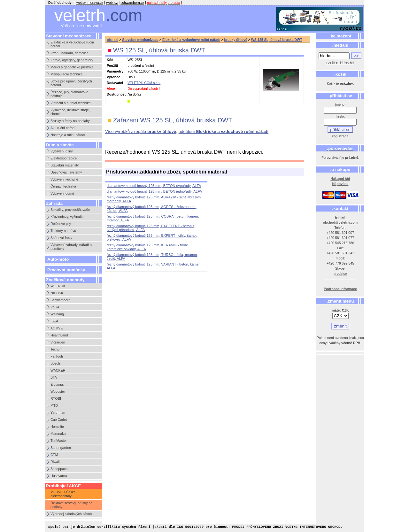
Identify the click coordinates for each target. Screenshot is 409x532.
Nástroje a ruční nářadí (68, 135)
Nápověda (340, 184)
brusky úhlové (235, 40)
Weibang (57, 314)
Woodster (58, 391)
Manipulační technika (66, 74)
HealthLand (59, 335)
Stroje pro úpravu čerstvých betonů (71, 83)
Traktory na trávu (63, 231)
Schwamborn (60, 300)
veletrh (98, 15)
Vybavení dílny (62, 151)
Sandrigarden (61, 448)
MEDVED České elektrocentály (63, 494)
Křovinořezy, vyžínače (67, 217)
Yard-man (58, 412)
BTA (54, 377)
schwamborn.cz (132, 3)
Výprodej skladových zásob (71, 514)
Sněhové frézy (61, 238)
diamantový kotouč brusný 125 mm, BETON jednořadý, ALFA (154, 191)
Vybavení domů (62, 193)
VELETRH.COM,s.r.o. (144, 83)
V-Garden (58, 342)
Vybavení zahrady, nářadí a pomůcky (71, 247)
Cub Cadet (59, 420)
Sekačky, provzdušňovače (70, 210)
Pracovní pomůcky (66, 270)
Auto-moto (58, 259)
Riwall (55, 462)
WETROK (58, 286)
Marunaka (58, 434)
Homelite (57, 427)
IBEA (54, 321)
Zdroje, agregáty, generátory (72, 60)
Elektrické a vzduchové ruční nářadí (72, 44)
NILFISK (57, 293)
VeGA (55, 307)
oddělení (224, 131)
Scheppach (59, 469)
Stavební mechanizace (140, 40)
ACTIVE (57, 328)
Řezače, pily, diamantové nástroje (69, 94)
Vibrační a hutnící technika (70, 103)
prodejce (340, 274)
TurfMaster (59, 441)
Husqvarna (59, 476)
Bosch (55, 363)
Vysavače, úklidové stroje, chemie (70, 112)
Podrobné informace (340, 289)
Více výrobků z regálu (141, 131)
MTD (54, 405)
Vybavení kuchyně (64, 179)
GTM (54, 455)
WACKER (58, 370)
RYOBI (56, 398)
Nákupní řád (340, 179)
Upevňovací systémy (66, 172)
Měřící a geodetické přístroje (72, 67)
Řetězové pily (61, 224)
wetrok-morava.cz (90, 3)
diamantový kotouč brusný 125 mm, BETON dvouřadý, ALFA (154, 186)
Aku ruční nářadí (63, 128)
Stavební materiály (65, 165)
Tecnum (56, 349)
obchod (113, 40)
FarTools (57, 356)
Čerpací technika (63, 186)
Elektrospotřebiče (64, 158)
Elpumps (57, 384)
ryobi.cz (112, 3)
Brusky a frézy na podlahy (70, 121)
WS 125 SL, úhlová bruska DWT (277, 40)
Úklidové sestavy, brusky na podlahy (71, 505)
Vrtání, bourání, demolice (69, 53)
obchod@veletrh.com (340, 222)
